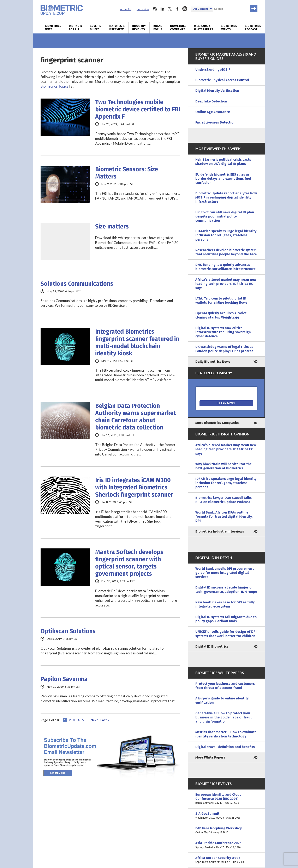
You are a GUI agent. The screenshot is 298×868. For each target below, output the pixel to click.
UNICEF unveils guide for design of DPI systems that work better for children (226, 634)
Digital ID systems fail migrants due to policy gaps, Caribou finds (226, 619)
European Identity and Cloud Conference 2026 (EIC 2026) (226, 799)
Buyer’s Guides (96, 28)
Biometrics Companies (178, 28)
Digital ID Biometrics (212, 646)
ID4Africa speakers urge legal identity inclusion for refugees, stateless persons (226, 235)
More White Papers (210, 757)
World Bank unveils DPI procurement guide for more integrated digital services (225, 573)
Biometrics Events (229, 28)
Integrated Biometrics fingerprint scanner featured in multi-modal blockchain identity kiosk (137, 342)
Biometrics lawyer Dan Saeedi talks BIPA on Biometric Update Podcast (223, 500)
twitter (170, 9)
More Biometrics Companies (217, 423)
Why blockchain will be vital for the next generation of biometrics (223, 466)
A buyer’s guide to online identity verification (222, 700)
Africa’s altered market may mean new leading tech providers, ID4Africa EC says (226, 284)
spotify (185, 9)
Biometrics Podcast (253, 28)
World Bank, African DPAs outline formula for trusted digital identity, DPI (224, 517)
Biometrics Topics (54, 86)
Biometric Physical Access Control (222, 80)
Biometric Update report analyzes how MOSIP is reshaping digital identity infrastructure (226, 197)
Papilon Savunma (64, 679)
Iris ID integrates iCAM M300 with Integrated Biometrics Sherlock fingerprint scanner (134, 487)
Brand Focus (158, 28)
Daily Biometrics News (213, 362)
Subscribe (143, 9)
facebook (177, 9)
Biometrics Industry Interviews (220, 531)
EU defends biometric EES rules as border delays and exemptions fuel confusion (223, 179)
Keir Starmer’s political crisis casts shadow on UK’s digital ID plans (223, 162)
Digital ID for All (76, 28)
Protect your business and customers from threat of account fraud (225, 686)
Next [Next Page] (94, 720)
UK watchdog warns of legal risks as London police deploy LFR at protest (224, 349)
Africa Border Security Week (226, 860)
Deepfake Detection (211, 101)
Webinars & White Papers (204, 28)
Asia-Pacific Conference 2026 (226, 845)
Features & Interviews (117, 28)
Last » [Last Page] (105, 720)
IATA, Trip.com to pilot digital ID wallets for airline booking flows (221, 300)
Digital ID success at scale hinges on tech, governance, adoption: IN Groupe (226, 589)
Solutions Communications (77, 284)
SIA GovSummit (226, 816)
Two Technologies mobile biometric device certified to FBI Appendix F (138, 109)
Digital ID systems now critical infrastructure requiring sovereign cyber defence (223, 332)
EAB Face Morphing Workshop (226, 830)
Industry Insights (139, 28)
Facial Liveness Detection (215, 122)
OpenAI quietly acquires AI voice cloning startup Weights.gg (221, 315)
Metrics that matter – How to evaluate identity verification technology (226, 734)
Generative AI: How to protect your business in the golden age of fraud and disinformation (224, 717)
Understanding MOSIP (213, 70)
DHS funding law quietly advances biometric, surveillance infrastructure (225, 267)
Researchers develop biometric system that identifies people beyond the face (226, 252)
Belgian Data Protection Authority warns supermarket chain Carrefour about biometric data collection (136, 417)
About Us (126, 9)
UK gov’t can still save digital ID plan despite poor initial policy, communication (225, 216)
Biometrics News (53, 28)
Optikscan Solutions (68, 631)
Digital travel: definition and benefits (225, 747)
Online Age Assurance (213, 112)
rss (155, 9)
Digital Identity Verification (217, 91)
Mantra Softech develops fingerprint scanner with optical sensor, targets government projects (129, 563)
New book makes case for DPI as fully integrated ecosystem (225, 604)
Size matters (112, 227)
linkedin (162, 9)
